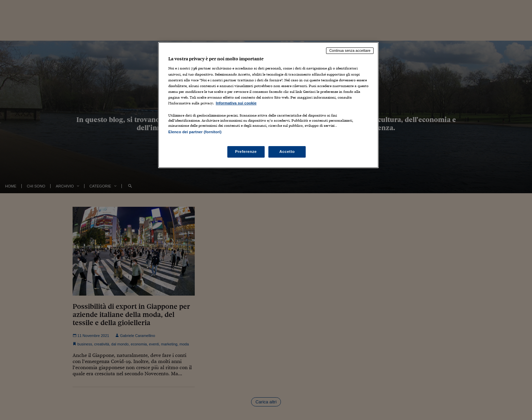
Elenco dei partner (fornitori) (195, 132)
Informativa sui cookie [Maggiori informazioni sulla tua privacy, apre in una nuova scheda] (236, 103)
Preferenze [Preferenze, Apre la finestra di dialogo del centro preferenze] (246, 152)
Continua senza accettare (350, 51)
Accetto (287, 152)
